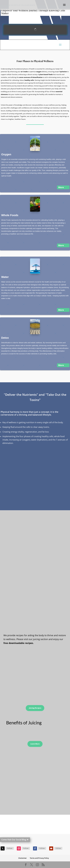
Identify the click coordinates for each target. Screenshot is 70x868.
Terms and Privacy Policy (39, 858)
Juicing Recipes (35, 708)
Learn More (35, 744)
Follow (10, 848)
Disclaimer (23, 858)
